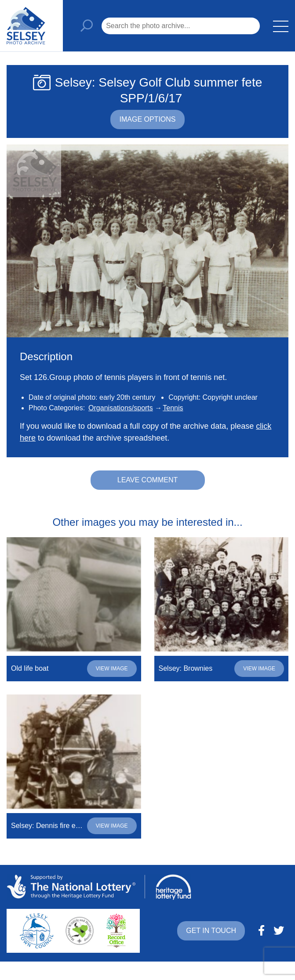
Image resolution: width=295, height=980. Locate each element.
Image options (147, 119)
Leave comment (148, 480)
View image (112, 669)
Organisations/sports (121, 408)
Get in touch (211, 931)
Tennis (173, 408)
